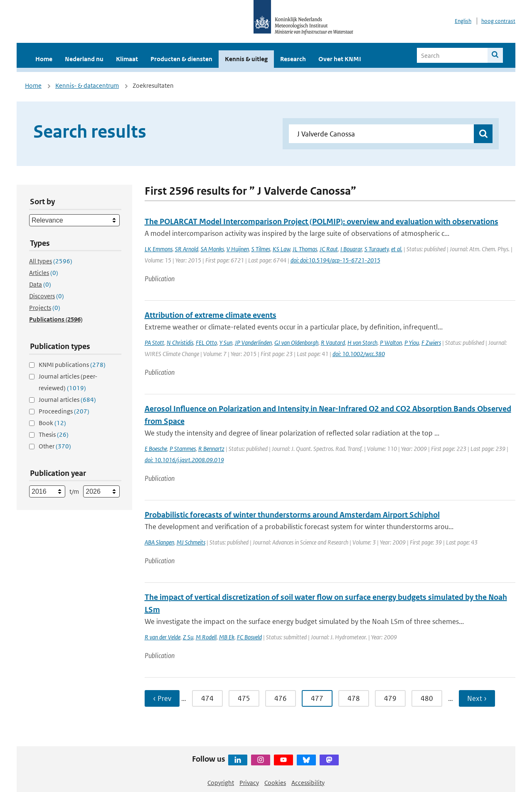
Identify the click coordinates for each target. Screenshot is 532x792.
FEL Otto (206, 343)
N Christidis (180, 343)
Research (293, 59)
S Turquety (377, 249)
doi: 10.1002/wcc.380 (359, 354)
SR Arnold (187, 249)
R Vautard (333, 343)
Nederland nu (84, 59)
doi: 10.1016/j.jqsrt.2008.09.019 (184, 460)
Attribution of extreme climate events (211, 315)
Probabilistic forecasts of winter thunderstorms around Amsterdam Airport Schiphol (292, 515)
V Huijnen (238, 249)
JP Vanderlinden (253, 343)
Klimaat (127, 59)
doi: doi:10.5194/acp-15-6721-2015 (335, 260)
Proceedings (64, 411)
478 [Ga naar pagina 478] (354, 698)
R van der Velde (163, 637)
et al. (397, 249)
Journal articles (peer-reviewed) (68, 382)
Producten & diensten (181, 59)
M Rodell (206, 637)
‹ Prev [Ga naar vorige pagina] (162, 698)
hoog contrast (498, 21)
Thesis (54, 434)
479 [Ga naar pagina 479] (390, 698)
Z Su (188, 637)
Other (55, 446)
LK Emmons (159, 249)
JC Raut (329, 249)
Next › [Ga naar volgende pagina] (477, 698)
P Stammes (183, 449)
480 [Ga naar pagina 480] (427, 698)
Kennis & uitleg (246, 59)
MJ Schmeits (191, 542)
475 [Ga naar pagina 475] (244, 698)
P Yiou (412, 343)
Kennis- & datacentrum (87, 85)
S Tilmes (261, 249)
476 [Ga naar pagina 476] (281, 698)
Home (44, 59)
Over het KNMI (340, 59)
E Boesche (156, 449)
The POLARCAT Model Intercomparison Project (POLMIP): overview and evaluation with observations (321, 222)
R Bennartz (211, 449)
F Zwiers (431, 343)
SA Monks (212, 249)
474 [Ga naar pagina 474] (207, 698)
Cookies (275, 783)
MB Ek (227, 637)
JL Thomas (305, 249)
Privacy (249, 783)
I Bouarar (351, 249)
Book (52, 423)
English (463, 21)
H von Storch (362, 343)
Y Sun (226, 343)
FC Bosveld (249, 637)
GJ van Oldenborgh (296, 343)
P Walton (391, 343)
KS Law (281, 249)
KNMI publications (72, 365)
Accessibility (308, 783)
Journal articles (67, 400)
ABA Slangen (159, 542)
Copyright (221, 783)
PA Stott (154, 343)
